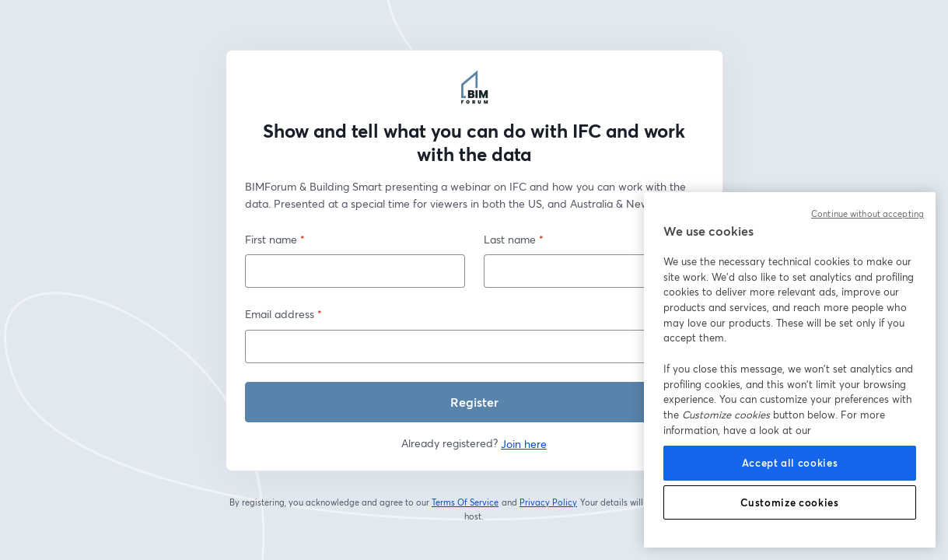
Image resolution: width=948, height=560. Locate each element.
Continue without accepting (868, 214)
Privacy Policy (549, 502)
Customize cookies (789, 502)
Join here (524, 444)
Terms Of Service (465, 502)
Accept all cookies (790, 463)
